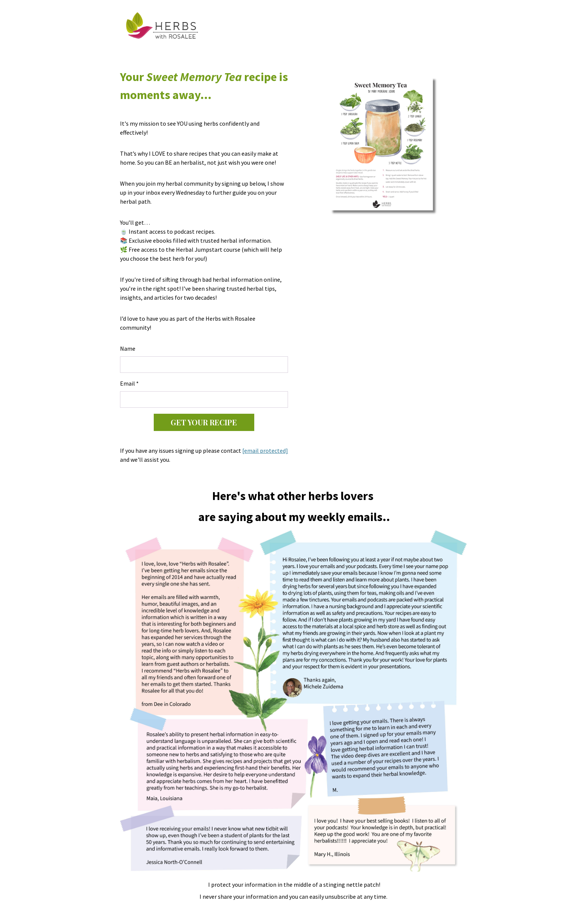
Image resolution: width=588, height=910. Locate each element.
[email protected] (265, 450)
